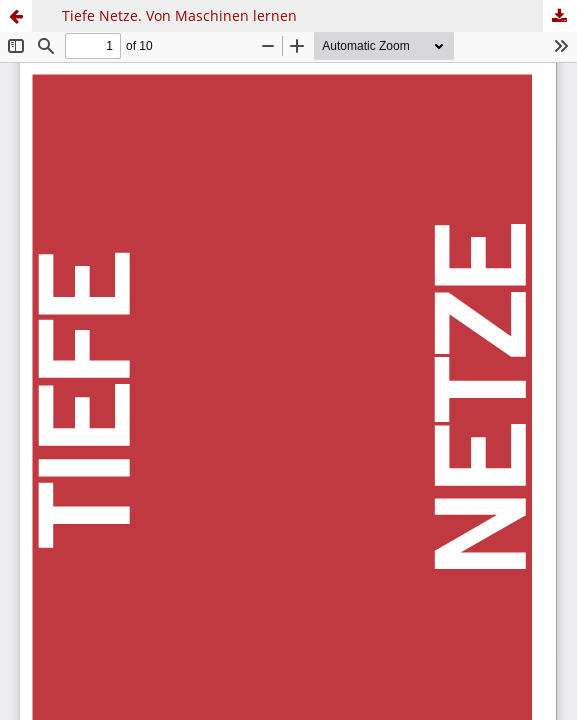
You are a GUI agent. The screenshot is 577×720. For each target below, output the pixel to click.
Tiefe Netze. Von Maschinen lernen (179, 15)
